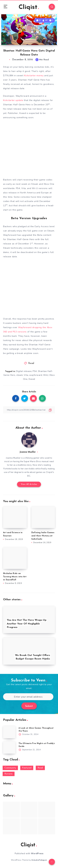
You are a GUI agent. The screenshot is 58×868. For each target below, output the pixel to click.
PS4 (35, 371)
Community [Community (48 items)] (10, 768)
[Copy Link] (29, 410)
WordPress (37, 853)
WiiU (46, 375)
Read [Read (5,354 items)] (40, 768)
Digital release (24, 371)
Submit (29, 706)
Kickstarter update (13, 100)
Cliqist (29, 7)
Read (31, 363)
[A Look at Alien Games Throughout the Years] (9, 732)
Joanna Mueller (28, 452)
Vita (26, 375)
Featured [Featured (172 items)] (27, 768)
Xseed (32, 379)
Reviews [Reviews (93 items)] (9, 774)
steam (20, 375)
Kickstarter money (34, 76)
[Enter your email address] (28, 697)
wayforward (36, 375)
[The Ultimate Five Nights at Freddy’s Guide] (9, 748)
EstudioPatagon (39, 860)
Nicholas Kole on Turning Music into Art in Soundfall (15, 577)
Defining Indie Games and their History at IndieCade (43, 536)
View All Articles (29, 484)
